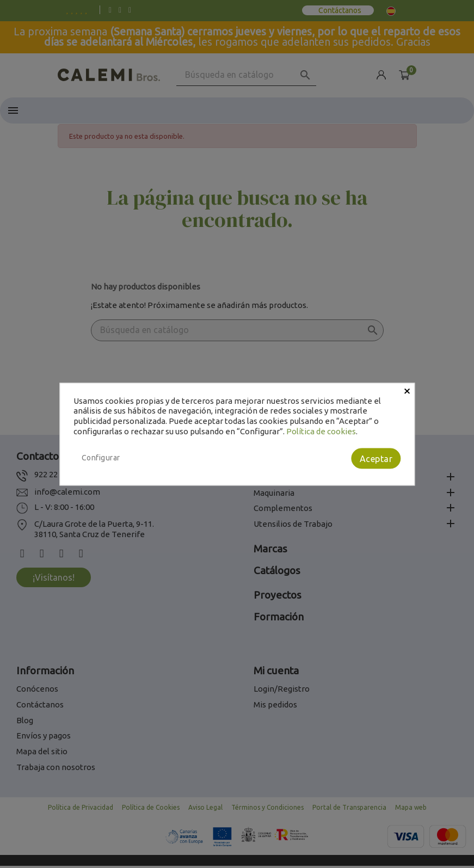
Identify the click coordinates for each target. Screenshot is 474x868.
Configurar (101, 458)
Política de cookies (321, 431)
